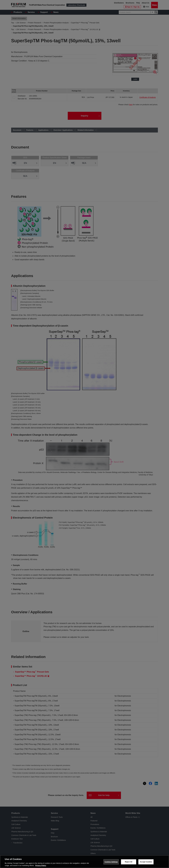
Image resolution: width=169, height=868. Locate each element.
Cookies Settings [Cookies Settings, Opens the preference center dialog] (111, 862)
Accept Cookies (146, 862)
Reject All (129, 862)
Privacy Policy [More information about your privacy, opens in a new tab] (41, 865)
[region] (84, 862)
